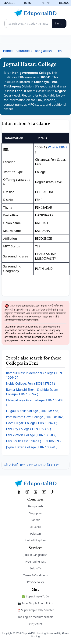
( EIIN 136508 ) (31, 435)
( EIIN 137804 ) (30, 384)
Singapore (35, 513)
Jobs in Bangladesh (35, 555)
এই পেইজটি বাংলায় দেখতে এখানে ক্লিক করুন (32, 465)
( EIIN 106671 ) (32, 423)
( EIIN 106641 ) (32, 447)
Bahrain (35, 520)
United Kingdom (35, 540)
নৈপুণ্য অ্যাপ (36, 624)
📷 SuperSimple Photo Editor (36, 603)
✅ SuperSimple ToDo (36, 596)
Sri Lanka (36, 527)
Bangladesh (36, 506)
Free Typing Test (35, 562)
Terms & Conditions (35, 575)
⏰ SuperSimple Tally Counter (36, 610)
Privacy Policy (35, 582)
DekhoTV (35, 568)
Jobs (27, 3)
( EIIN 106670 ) (33, 411)
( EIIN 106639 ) (33, 441)
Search (9, 3)
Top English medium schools (35, 617)
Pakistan (36, 534)
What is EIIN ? (58, 147)
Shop (46, 3)
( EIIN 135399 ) (28, 429)
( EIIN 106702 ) (35, 417)
